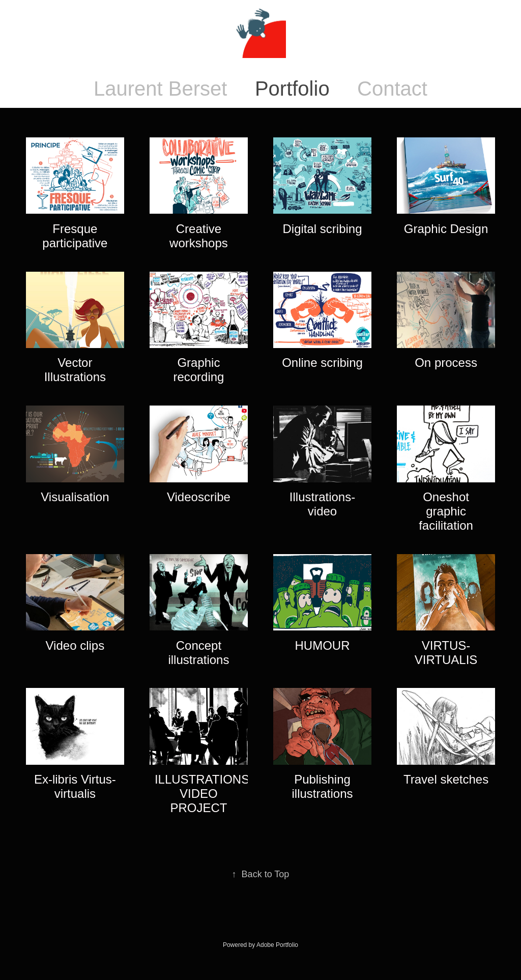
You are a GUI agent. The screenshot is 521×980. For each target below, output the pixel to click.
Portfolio (292, 89)
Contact (392, 89)
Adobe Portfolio (277, 945)
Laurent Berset (160, 89)
